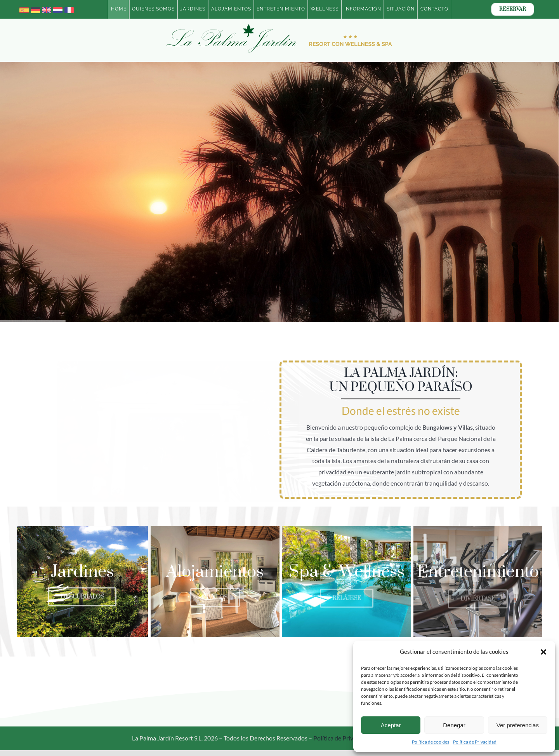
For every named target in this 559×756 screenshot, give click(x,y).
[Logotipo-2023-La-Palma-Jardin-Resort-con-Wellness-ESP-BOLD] (279, 25)
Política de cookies (431, 742)
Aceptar (391, 725)
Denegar (454, 725)
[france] (69, 8)
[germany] (35, 8)
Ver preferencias (518, 725)
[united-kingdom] (47, 8)
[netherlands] (58, 8)
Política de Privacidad (475, 742)
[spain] (24, 8)
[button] (543, 652)
